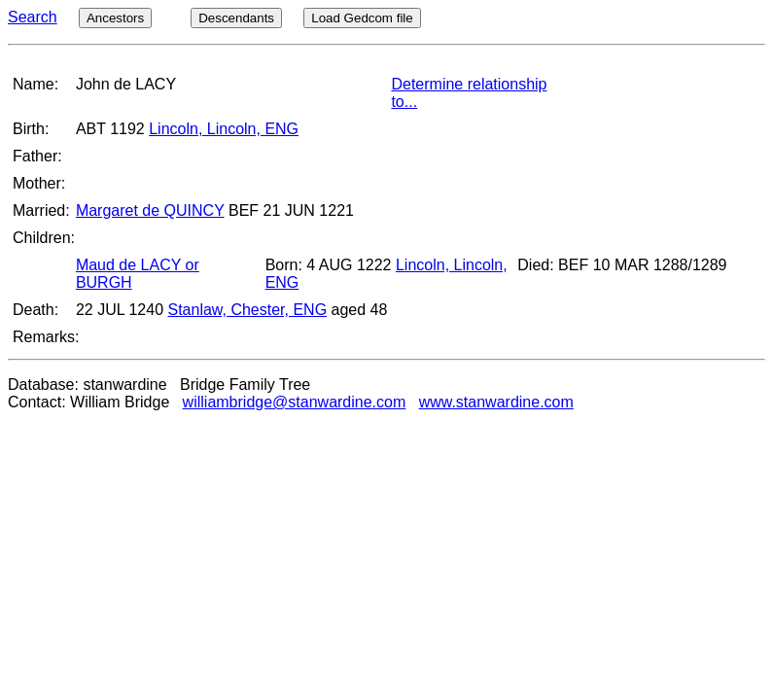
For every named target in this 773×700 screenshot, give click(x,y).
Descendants (236, 18)
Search (33, 17)
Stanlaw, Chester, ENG (247, 310)
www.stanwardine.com (496, 402)
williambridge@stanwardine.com (295, 402)
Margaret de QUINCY (150, 210)
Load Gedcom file (362, 18)
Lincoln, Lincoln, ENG (224, 129)
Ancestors (115, 18)
